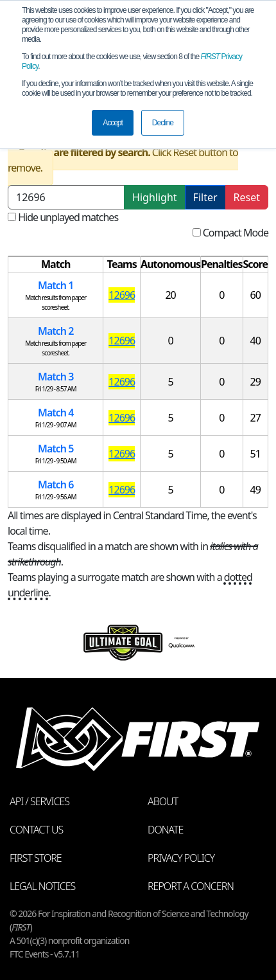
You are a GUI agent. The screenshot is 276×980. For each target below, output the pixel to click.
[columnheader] (56, 264)
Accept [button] (113, 123)
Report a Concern (191, 886)
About (163, 801)
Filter (205, 197)
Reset (247, 197)
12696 (122, 295)
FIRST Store (36, 858)
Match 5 (56, 449)
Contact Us (36, 830)
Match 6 (56, 485)
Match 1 (56, 285)
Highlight (154, 197)
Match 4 (56, 413)
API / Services (39, 801)
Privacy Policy (181, 858)
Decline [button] (163, 123)
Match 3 (56, 377)
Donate (165, 830)
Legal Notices (42, 886)
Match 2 (56, 331)
